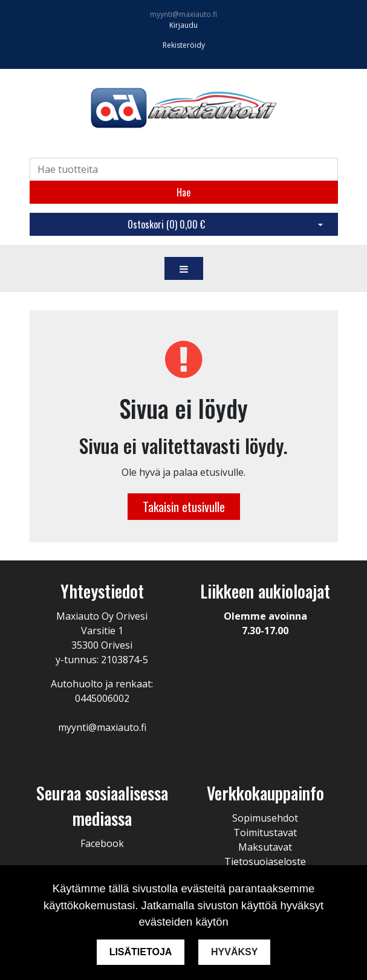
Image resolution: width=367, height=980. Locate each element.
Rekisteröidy (184, 45)
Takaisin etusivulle (184, 507)
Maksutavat (265, 847)
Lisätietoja (140, 952)
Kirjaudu (183, 25)
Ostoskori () (166, 224)
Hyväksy (235, 952)
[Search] (184, 169)
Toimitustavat (265, 832)
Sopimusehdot (265, 818)
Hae (183, 192)
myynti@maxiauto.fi (183, 14)
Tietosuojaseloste (265, 862)
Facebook (102, 843)
